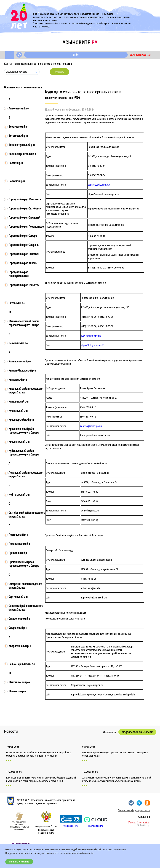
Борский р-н (16, 163)
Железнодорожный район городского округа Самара (24, 323)
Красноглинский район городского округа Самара (24, 431)
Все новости (110, 732)
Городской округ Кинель (23, 263)
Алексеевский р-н (19, 108)
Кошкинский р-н (18, 410)
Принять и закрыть (19, 862)
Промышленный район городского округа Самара (24, 564)
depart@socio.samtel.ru (99, 185)
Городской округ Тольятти (24, 285)
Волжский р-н (17, 181)
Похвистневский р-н (20, 544)
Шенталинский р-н (19, 682)
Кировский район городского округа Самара (26, 390)
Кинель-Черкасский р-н (22, 370)
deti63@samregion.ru (91, 336)
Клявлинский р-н (18, 401)
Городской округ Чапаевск (24, 254)
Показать (59, 72)
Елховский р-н (17, 303)
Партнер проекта (96, 826)
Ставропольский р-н (20, 619)
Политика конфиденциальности (134, 810)
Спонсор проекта (71, 826)
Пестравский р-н (18, 535)
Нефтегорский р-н (19, 494)
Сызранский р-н (18, 628)
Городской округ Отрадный (24, 217)
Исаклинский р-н (18, 343)
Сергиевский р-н (18, 597)
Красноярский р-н (19, 441)
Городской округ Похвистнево (26, 226)
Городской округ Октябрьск (25, 208)
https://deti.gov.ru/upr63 (92, 345)
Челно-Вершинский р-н (22, 664)
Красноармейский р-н (21, 420)
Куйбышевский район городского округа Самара (24, 452)
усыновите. (80, 42)
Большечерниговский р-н (23, 154)
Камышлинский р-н (20, 361)
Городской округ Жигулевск (25, 199)
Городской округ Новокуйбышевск (19, 274)
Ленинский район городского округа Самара (26, 474)
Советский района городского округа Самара (26, 608)
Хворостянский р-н (20, 646)
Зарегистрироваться (140, 55)
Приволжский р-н (19, 553)
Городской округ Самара (23, 236)
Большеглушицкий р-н (22, 145)
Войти (76, 55)
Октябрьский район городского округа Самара (27, 514)
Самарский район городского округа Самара (25, 586)
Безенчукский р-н (19, 126)
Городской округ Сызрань (24, 245)
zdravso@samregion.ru (91, 426)
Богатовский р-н (18, 136)
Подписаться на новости (137, 732)
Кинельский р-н (18, 379)
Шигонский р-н (17, 691)
